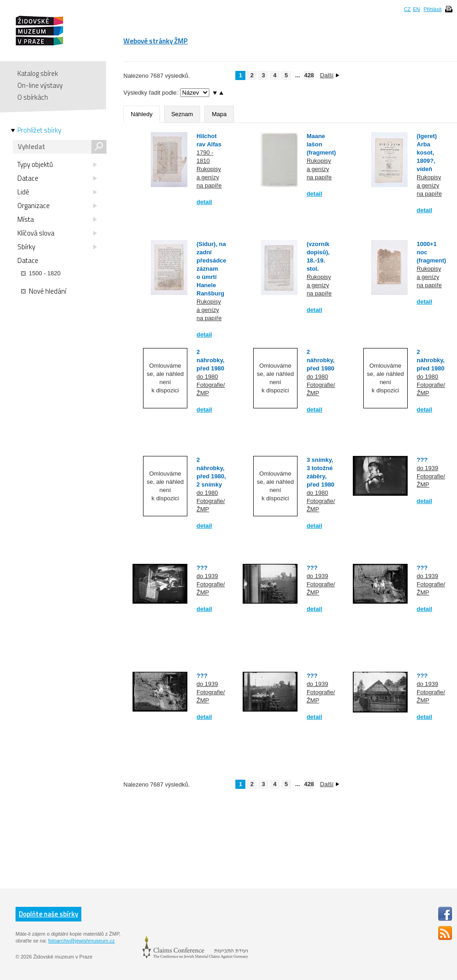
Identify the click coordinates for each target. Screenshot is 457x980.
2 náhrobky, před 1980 (210, 360)
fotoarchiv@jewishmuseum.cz (81, 941)
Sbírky (57, 247)
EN (416, 9)
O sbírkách (33, 97)
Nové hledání (44, 291)
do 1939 (428, 468)
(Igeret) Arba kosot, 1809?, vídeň (427, 153)
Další (329, 75)
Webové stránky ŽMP (156, 41)
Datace (57, 178)
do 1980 (207, 377)
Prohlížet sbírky (39, 130)
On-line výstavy (40, 85)
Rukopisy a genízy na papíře (209, 177)
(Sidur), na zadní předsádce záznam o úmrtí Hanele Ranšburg (211, 269)
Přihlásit (433, 9)
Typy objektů (57, 165)
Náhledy (142, 114)
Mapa (219, 114)
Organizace (57, 206)
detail (204, 202)
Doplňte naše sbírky (48, 914)
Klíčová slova (57, 233)
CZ (407, 9)
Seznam (182, 114)
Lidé (57, 192)
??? (422, 460)
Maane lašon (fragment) (321, 144)
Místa (57, 220)
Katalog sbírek (38, 73)
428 (309, 75)
